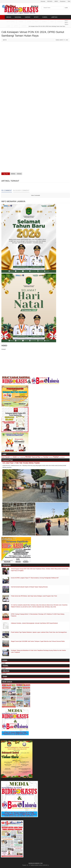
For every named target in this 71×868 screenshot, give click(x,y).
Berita (5, 40)
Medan (28, 457)
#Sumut (19, 174)
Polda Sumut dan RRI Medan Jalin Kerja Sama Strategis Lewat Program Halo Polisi (34, 596)
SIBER (56, 1)
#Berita (13, 174)
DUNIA (29, 22)
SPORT (36, 17)
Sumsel (24, 26)
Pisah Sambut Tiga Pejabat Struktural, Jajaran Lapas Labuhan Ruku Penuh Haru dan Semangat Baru (39, 632)
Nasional (34, 457)
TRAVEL (21, 22)
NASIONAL (18, 17)
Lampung (22, 457)
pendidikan (62, 457)
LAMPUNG (54, 17)
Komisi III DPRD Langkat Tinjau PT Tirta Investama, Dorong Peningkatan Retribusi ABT (35, 578)
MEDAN (9, 17)
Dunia (11, 457)
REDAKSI (50, 1)
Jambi (8, 26)
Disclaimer (63, 1)
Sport (42, 457)
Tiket (69, 1)
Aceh (37, 22)
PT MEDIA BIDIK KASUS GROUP (38, 865)
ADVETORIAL (11, 22)
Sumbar (60, 22)
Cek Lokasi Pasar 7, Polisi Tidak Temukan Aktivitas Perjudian (21, 463)
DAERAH (28, 17)
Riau (52, 22)
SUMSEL (45, 17)
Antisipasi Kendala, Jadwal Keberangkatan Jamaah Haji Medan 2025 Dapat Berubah (34, 623)
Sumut (44, 22)
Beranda (43, 1)
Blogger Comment (21, 190)
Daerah (7, 457)
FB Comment (7, 190)
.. (2, 1)
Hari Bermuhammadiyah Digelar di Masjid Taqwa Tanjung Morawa (29, 587)
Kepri (16, 26)
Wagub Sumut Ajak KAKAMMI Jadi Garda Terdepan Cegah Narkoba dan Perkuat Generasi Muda (38, 641)
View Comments (35, 195)
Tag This (6, 174)
